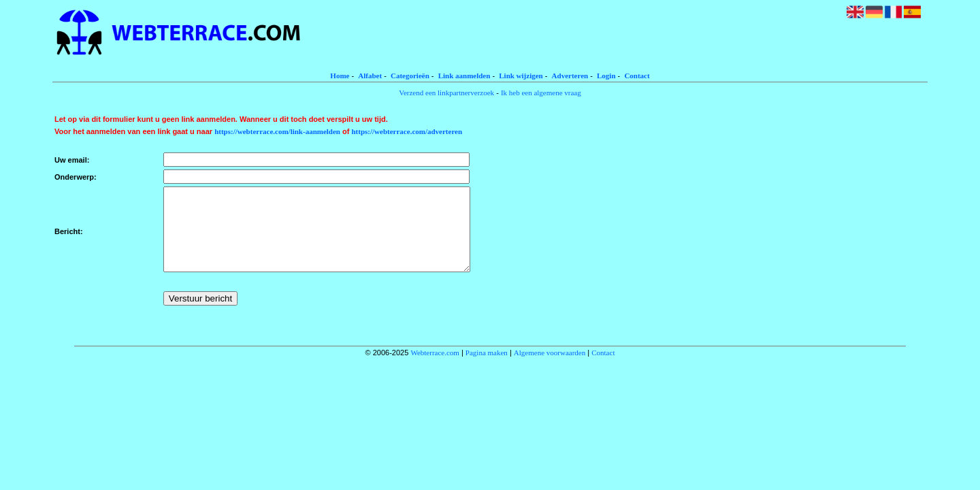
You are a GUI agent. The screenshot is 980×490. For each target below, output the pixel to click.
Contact (637, 76)
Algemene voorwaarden (550, 369)
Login (606, 76)
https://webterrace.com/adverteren (407, 131)
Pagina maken (487, 369)
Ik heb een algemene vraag (541, 93)
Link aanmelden (464, 76)
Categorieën (410, 76)
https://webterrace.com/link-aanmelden (277, 131)
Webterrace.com (435, 369)
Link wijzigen (521, 76)
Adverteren (570, 76)
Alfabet (370, 76)
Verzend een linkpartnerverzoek (446, 93)
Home (340, 76)
